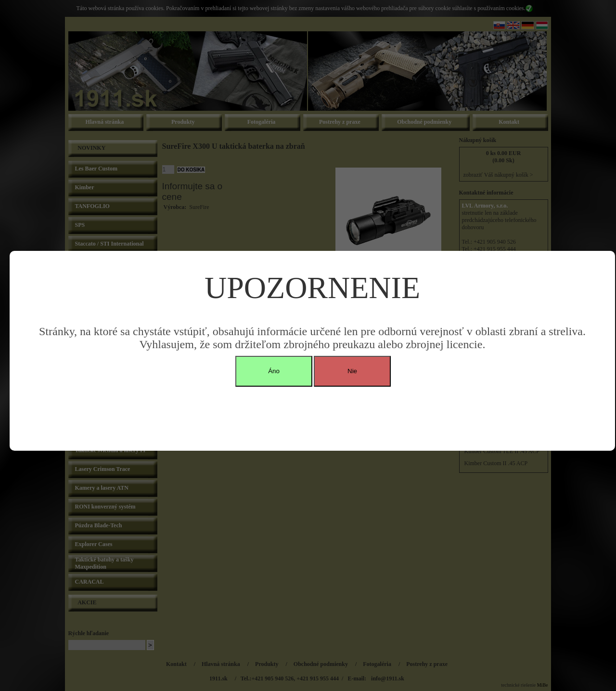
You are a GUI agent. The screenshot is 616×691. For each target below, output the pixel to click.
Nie (352, 371)
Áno (274, 371)
